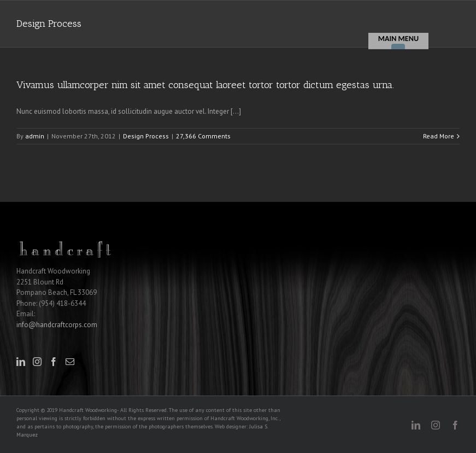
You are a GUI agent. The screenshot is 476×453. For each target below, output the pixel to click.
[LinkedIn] (21, 362)
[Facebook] (54, 362)
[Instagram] (37, 362)
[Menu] (398, 41)
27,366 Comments (203, 136)
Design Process (146, 136)
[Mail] (70, 362)
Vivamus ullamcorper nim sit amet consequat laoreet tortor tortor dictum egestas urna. (205, 85)
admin (35, 136)
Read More (439, 136)
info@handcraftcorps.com (57, 325)
